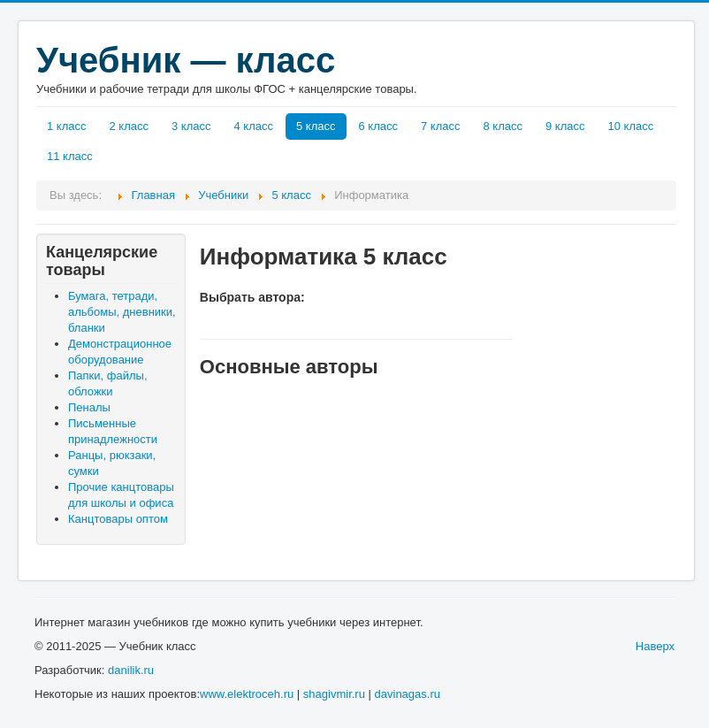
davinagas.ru (408, 694)
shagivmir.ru (334, 694)
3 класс (191, 126)
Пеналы (89, 407)
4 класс (254, 126)
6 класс (379, 126)
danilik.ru (131, 670)
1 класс (67, 126)
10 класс (631, 126)
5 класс (316, 126)
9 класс (565, 126)
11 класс (70, 156)
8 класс (503, 126)
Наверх (655, 646)
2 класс (130, 126)
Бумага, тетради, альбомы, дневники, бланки (122, 312)
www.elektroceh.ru (247, 694)
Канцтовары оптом (118, 519)
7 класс (441, 126)
